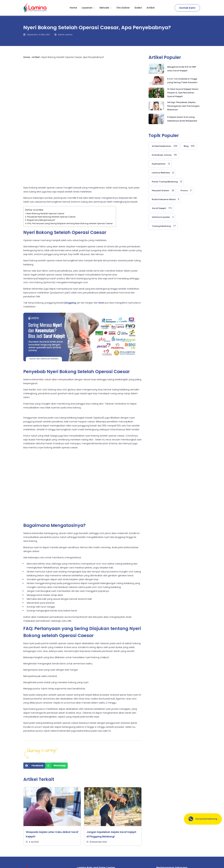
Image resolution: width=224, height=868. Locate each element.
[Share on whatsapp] (56, 709)
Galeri (138, 8)
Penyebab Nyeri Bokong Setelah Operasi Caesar (51, 160)
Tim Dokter (123, 8)
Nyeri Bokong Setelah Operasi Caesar (45, 157)
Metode (106, 8)
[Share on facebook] (34, 709)
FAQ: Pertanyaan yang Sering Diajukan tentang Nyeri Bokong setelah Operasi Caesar (70, 167)
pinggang (70, 246)
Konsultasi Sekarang (201, 819)
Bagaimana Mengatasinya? (41, 164)
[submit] (196, 835)
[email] (174, 835)
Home (73, 8)
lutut (101, 246)
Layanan (88, 8)
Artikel (150, 8)
